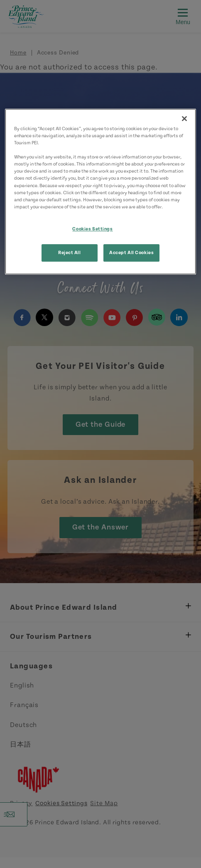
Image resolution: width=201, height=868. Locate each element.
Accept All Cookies (131, 253)
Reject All (70, 253)
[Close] (184, 119)
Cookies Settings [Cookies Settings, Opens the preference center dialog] (92, 229)
